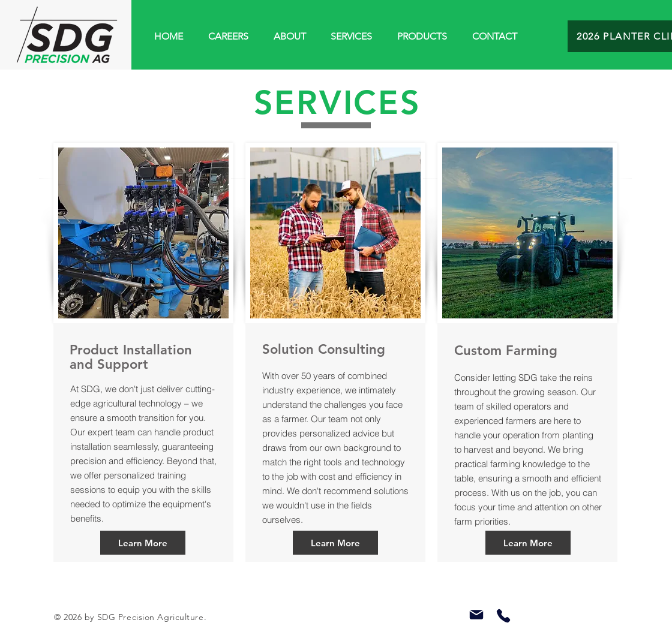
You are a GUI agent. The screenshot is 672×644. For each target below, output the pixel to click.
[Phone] (503, 616)
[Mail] (476, 615)
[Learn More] (143, 543)
